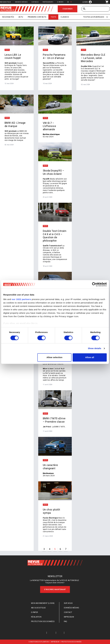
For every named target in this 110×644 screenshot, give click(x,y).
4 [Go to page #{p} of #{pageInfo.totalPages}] (50, 549)
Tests (53, 17)
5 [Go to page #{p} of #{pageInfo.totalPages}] (55, 549)
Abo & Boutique (6, 2)
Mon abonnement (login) (43, 603)
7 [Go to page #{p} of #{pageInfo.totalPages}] (66, 549)
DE (68, 2)
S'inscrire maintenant (55, 590)
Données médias (21, 2)
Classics (65, 17)
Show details (95, 348)
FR (71, 2)
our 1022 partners (21, 299)
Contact (68, 612)
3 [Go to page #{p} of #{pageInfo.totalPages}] (44, 549)
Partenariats (48, 2)
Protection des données (43, 621)
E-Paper (60, 2)
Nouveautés (8, 17)
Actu (21, 17)
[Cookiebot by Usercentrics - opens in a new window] (94, 284)
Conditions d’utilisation (39, 642)
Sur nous (35, 2)
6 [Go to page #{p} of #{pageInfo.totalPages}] (60, 549)
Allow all (90, 357)
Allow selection (54, 357)
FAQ (66, 621)
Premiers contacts (37, 17)
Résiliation (36, 617)
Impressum (69, 617)
